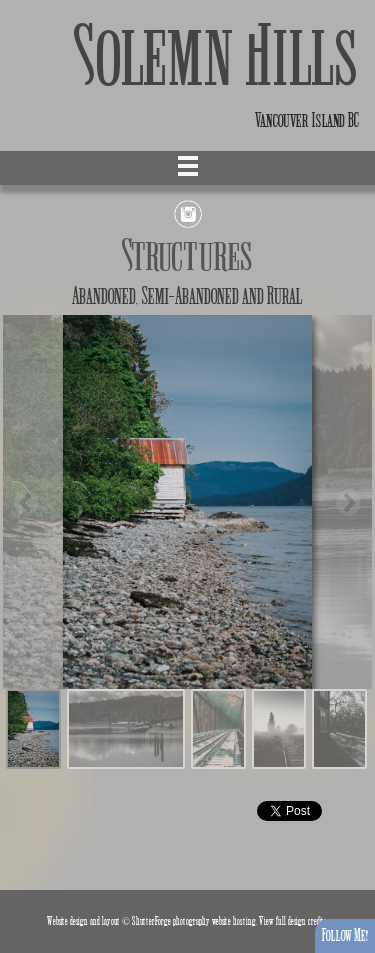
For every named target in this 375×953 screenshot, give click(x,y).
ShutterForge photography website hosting (194, 921)
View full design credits (293, 921)
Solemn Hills (216, 57)
